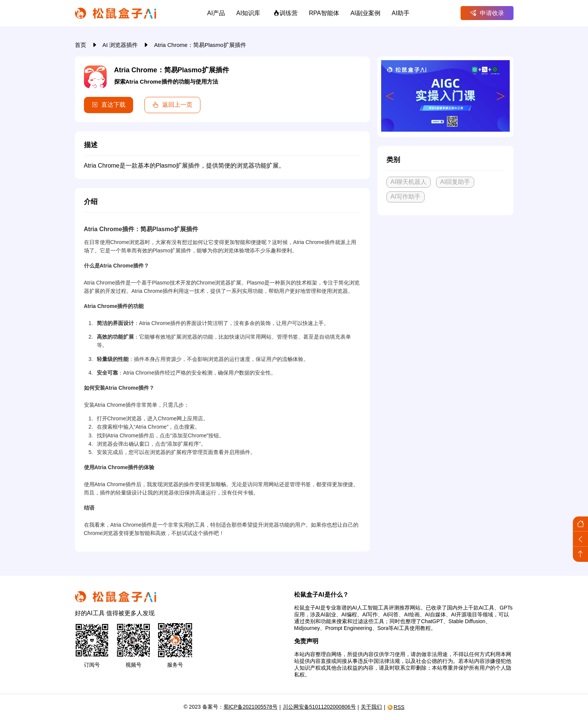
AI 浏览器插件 (121, 45)
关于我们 (371, 707)
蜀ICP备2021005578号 (251, 707)
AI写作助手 (406, 197)
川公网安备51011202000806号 (319, 707)
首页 (81, 45)
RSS (396, 707)
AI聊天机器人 (409, 182)
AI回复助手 (455, 182)
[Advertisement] (445, 277)
